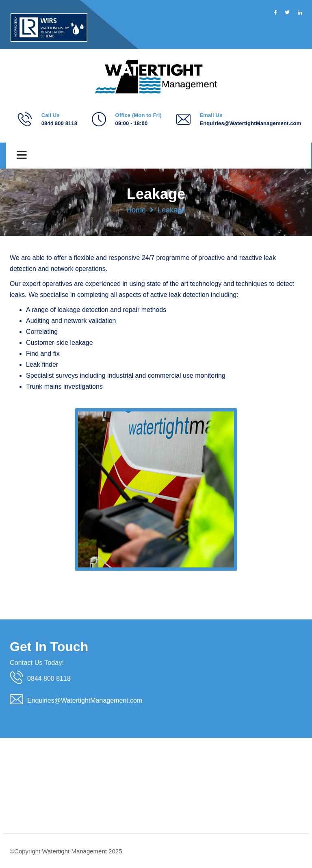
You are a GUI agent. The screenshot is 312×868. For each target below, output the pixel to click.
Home (136, 210)
